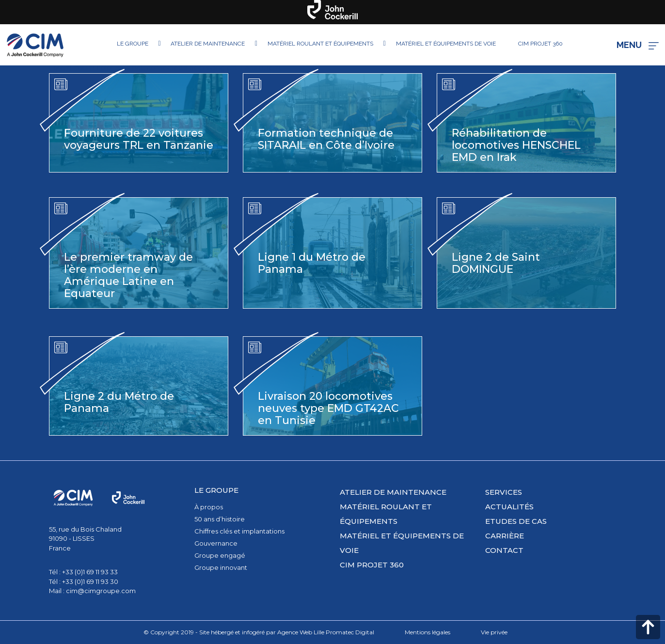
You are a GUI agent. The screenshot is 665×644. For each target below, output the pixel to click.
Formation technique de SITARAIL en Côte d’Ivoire (326, 139)
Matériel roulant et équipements (386, 514)
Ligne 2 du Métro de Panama (119, 402)
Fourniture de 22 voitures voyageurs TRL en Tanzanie (139, 139)
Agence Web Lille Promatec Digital (326, 632)
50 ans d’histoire (220, 519)
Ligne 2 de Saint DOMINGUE (496, 263)
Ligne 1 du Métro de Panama (312, 263)
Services (504, 492)
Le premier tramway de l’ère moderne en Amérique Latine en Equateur (128, 275)
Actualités (509, 507)
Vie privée (494, 632)
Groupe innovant (221, 567)
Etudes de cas (516, 521)
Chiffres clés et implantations (239, 531)
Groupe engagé (220, 555)
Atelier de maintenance (393, 492)
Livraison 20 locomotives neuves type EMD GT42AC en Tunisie (328, 408)
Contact (504, 550)
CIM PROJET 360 (372, 565)
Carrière (505, 536)
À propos (209, 507)
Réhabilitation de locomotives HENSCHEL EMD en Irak (516, 145)
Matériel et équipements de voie (402, 543)
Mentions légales (427, 632)
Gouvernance (216, 543)
